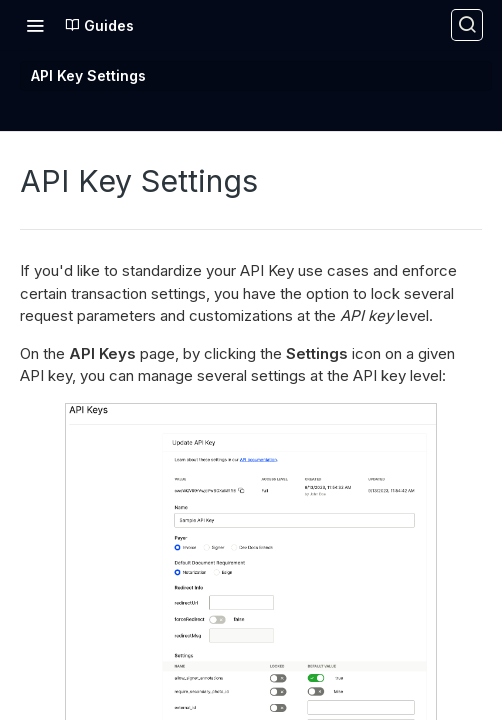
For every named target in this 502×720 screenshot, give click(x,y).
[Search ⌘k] (467, 25)
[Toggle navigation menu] (35, 25)
